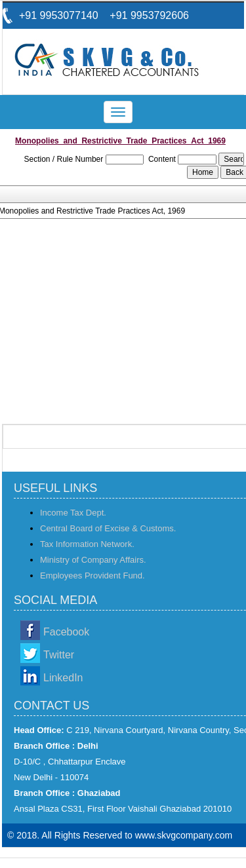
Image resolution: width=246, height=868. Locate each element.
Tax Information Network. (87, 544)
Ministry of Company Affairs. (93, 560)
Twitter (59, 655)
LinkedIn (63, 678)
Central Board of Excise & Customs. (108, 528)
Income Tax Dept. (73, 513)
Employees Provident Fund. (92, 576)
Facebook (66, 632)
